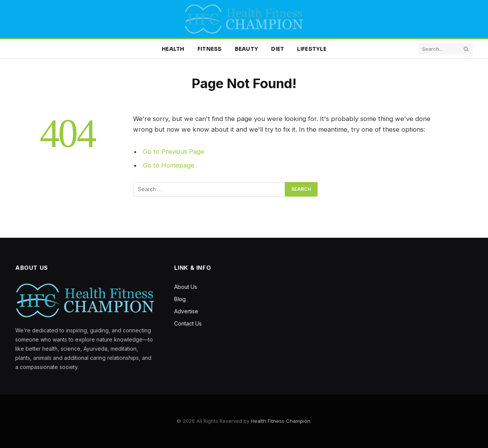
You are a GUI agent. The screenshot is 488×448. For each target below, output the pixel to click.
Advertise (186, 311)
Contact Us (188, 323)
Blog (180, 299)
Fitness (210, 49)
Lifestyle (312, 49)
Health (173, 49)
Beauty (247, 49)
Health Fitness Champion (281, 421)
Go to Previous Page (174, 151)
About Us (186, 287)
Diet (278, 49)
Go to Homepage (169, 165)
